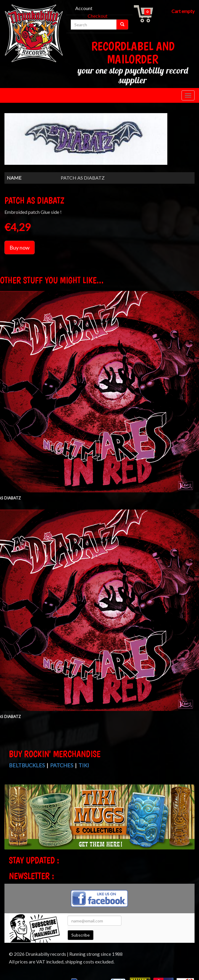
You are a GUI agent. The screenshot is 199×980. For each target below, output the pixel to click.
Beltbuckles (27, 765)
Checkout (98, 16)
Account (84, 8)
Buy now (20, 248)
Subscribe (81, 935)
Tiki (84, 765)
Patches (62, 765)
